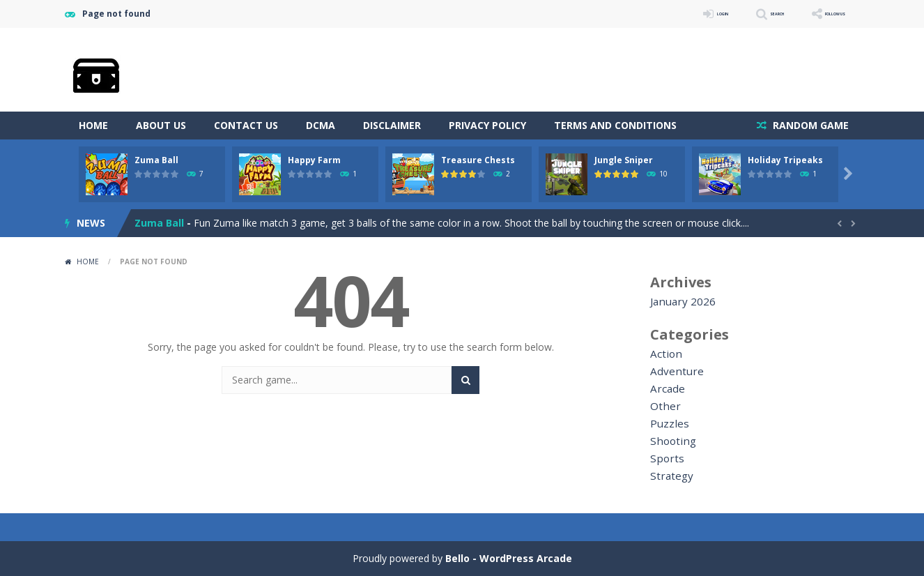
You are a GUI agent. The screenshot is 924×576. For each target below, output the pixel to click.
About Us (161, 125)
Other (663, 406)
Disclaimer (392, 125)
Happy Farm (314, 160)
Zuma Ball (156, 160)
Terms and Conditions (615, 125)
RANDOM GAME (809, 125)
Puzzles (667, 424)
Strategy (669, 476)
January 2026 (679, 302)
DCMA (321, 125)
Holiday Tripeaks (785, 160)
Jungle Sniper (624, 160)
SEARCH (736, 14)
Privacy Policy (487, 125)
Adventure (673, 371)
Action (664, 354)
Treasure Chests (478, 160)
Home (93, 125)
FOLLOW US (820, 14)
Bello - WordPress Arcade (509, 558)
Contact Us (246, 125)
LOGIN (661, 14)
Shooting (670, 441)
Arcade (666, 389)
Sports (665, 458)
